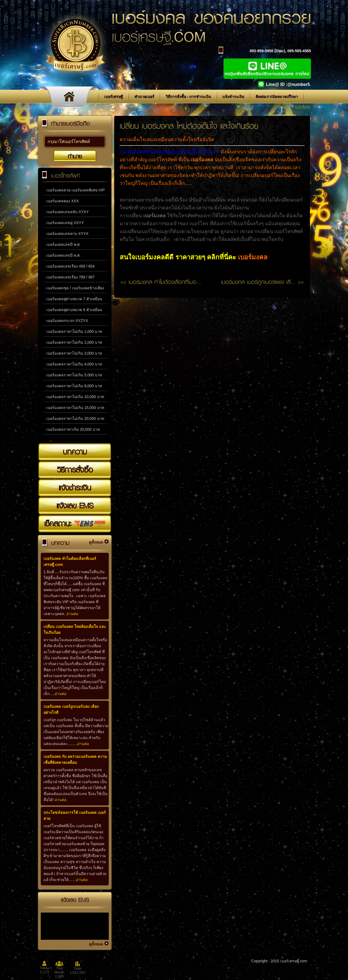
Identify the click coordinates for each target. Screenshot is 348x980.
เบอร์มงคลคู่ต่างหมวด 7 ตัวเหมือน (74, 299)
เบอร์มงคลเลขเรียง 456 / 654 (70, 266)
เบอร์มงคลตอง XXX (63, 201)
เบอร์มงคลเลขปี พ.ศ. (63, 244)
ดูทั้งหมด (96, 542)
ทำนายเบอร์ (144, 97)
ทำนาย (75, 156)
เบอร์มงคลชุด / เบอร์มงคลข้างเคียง (75, 288)
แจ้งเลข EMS (75, 505)
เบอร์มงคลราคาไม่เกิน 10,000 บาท (75, 397)
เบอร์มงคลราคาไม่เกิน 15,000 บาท (75, 408)
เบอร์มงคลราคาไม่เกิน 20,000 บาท (75, 418)
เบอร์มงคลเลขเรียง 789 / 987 (70, 277)
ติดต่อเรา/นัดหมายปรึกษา (277, 97)
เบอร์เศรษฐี (114, 97)
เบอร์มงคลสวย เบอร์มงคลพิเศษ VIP (75, 190)
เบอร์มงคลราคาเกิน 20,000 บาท (73, 429)
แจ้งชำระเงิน (233, 97)
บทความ (75, 452)
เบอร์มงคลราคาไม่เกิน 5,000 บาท (74, 375)
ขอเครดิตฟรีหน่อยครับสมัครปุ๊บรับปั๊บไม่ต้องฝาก (170, 152)
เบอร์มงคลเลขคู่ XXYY (65, 223)
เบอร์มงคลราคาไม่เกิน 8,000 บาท (74, 386)
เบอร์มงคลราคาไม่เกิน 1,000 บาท (74, 331)
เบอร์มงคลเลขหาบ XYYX (67, 234)
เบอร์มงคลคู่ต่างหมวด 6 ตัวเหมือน (74, 310)
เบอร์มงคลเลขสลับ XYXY (67, 212)
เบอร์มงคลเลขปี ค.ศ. (63, 255)
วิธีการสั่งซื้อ (75, 470)
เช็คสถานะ (75, 523)
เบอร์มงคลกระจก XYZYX (67, 321)
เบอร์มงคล (253, 257)
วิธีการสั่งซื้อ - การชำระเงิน (188, 97)
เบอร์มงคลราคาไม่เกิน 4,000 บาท (74, 364)
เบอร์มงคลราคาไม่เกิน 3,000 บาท (74, 353)
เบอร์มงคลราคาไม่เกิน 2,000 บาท (74, 342)
